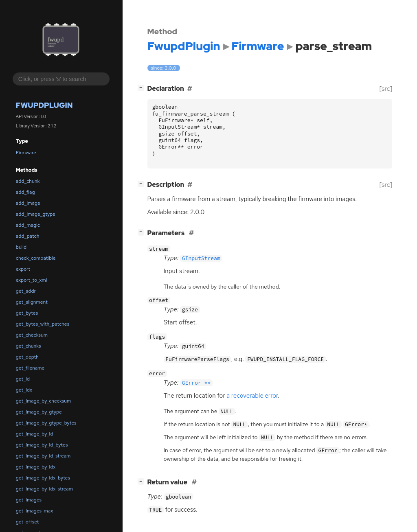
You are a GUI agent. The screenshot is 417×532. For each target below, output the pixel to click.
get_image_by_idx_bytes (43, 478)
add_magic (28, 225)
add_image (28, 203)
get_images (29, 500)
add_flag (25, 192)
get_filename (30, 368)
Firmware (26, 153)
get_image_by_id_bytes (42, 445)
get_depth (27, 357)
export (23, 269)
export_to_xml (32, 280)
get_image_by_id (34, 434)
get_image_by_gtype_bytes (46, 423)
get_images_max (34, 511)
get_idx (24, 390)
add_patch (28, 236)
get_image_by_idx (36, 467)
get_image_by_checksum (44, 401)
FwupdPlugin (44, 105)
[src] (386, 89)
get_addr (26, 291)
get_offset (27, 522)
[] (142, 88)
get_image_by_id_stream (43, 456)
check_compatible (36, 258)
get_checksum (32, 335)
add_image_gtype (36, 214)
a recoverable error (252, 396)
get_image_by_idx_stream (44, 489)
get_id (23, 379)
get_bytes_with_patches (43, 324)
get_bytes (27, 313)
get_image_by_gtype (39, 412)
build (21, 247)
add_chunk (28, 181)
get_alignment (32, 302)
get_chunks (29, 346)
